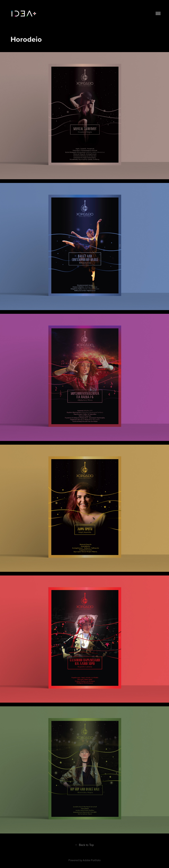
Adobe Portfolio (92, 860)
